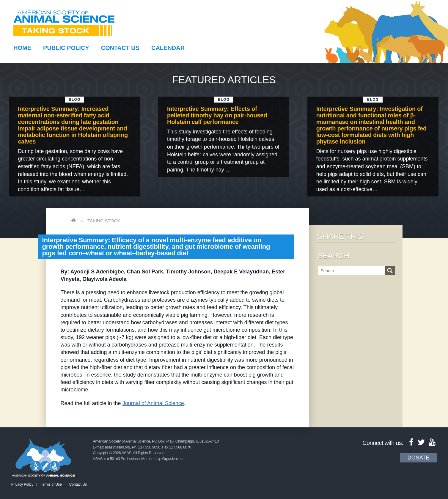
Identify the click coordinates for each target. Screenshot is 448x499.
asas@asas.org (118, 447)
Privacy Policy (22, 484)
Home (22, 48)
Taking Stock (104, 221)
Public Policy (66, 48)
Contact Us (120, 48)
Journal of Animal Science (153, 403)
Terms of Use (51, 484)
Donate (419, 458)
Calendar (168, 48)
